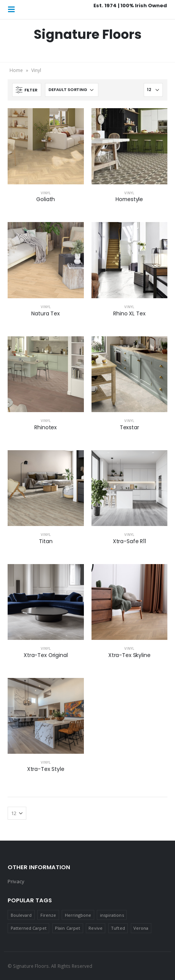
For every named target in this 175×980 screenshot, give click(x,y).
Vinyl (46, 193)
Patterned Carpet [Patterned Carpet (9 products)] (29, 928)
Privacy (16, 881)
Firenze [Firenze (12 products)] (48, 915)
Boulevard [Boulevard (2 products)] (21, 915)
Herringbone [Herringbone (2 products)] (78, 915)
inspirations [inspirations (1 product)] (112, 915)
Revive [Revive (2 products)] (95, 928)
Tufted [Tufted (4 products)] (118, 928)
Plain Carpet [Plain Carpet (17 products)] (67, 928)
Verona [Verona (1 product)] (141, 928)
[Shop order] (72, 90)
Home (16, 70)
